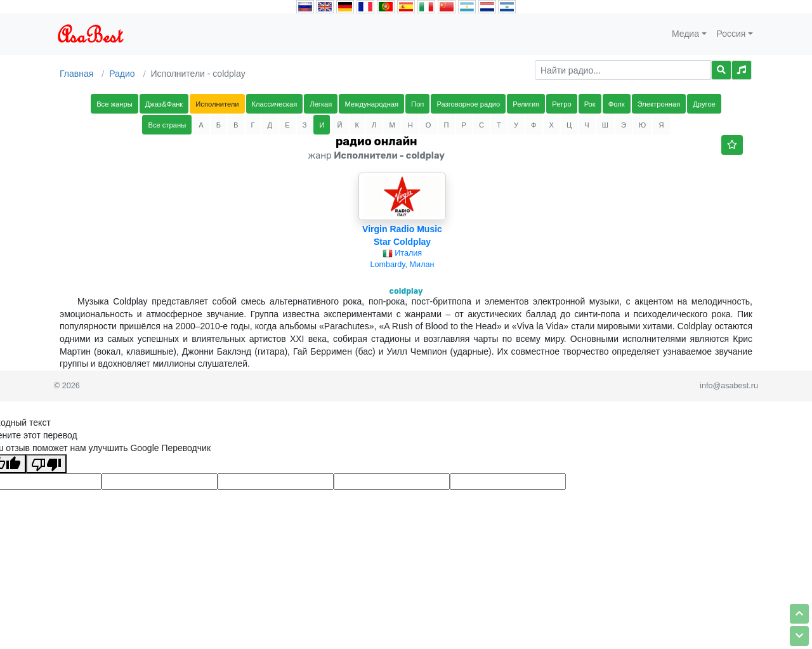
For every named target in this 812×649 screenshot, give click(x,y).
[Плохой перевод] (46, 464)
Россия (731, 34)
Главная (76, 74)
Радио (122, 74)
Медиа (685, 34)
